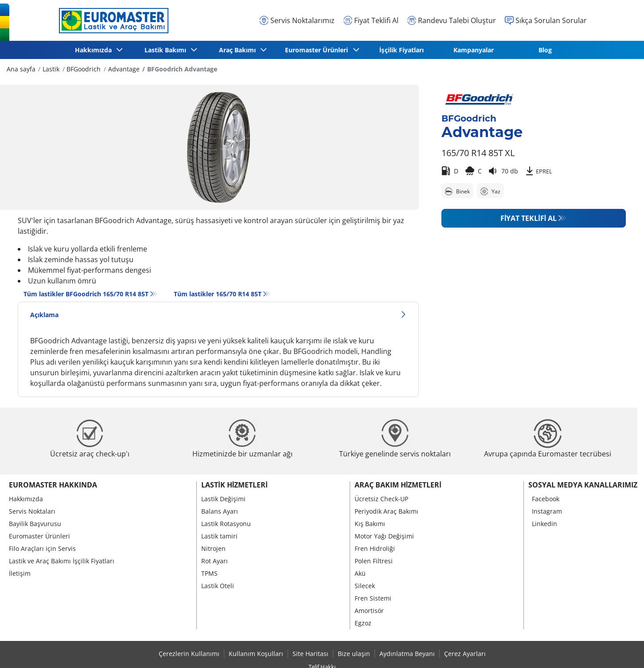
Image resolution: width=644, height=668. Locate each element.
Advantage (124, 69)
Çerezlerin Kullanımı (189, 654)
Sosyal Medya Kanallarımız (583, 485)
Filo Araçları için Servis (42, 548)
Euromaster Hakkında (53, 485)
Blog (545, 50)
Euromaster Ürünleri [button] (318, 50)
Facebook (546, 499)
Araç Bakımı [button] (238, 50)
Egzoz (363, 623)
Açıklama (218, 315)
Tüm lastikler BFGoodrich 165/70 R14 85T (86, 294)
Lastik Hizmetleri (234, 485)
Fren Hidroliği (375, 548)
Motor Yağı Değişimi (384, 536)
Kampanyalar (474, 50)
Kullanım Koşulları (256, 654)
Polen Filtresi (374, 561)
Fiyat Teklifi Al (529, 218)
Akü (360, 573)
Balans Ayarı (220, 511)
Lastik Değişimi (223, 499)
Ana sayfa (21, 69)
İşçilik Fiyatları (402, 50)
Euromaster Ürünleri (39, 536)
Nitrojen (213, 548)
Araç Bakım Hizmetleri (398, 485)
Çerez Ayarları (465, 654)
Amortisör (369, 611)
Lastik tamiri (219, 536)
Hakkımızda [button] (95, 50)
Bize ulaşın (354, 654)
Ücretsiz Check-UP (381, 499)
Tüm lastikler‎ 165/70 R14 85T (218, 294)
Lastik (51, 69)
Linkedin (544, 524)
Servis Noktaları (32, 511)
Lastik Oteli (218, 586)
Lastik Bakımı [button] (167, 50)
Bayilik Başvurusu (35, 524)
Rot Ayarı (215, 561)
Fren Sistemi (373, 598)
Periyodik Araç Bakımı (386, 511)
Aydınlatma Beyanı (407, 654)
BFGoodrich (84, 69)
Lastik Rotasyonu (226, 524)
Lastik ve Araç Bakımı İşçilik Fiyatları (62, 561)
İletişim (20, 573)
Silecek (365, 586)
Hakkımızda (26, 499)
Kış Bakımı (370, 524)
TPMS (209, 573)
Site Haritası (310, 654)
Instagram (547, 511)
